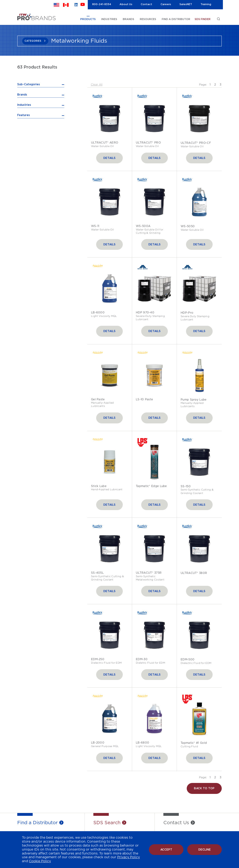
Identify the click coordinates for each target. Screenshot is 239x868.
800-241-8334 (102, 4)
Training (206, 4)
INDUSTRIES (109, 19)
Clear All (97, 85)
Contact (146, 4)
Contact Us (176, 823)
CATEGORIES (33, 41)
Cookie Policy (40, 861)
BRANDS (128, 19)
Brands (22, 145)
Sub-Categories (29, 84)
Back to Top (204, 789)
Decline (205, 850)
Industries (24, 155)
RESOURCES (148, 19)
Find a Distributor (37, 823)
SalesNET (186, 4)
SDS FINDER (203, 19)
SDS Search (107, 823)
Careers (166, 4)
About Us (126, 4)
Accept (166, 850)
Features (24, 165)
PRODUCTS (88, 19)
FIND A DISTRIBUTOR (176, 19)
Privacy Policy (128, 857)
